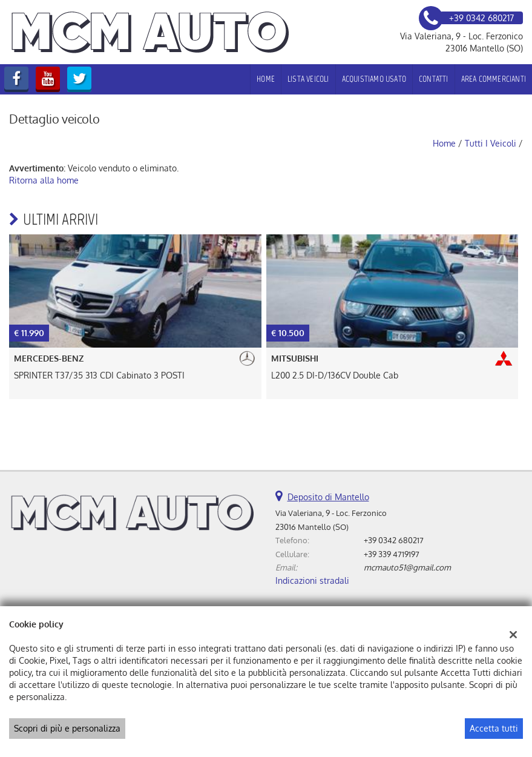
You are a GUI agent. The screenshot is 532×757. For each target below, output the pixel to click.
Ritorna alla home (44, 180)
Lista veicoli (308, 79)
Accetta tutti (494, 728)
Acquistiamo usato (374, 79)
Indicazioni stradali (312, 580)
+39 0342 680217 (394, 540)
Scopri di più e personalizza (67, 728)
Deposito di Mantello (328, 497)
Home (266, 79)
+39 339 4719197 (392, 554)
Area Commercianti (494, 79)
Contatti (434, 79)
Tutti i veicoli (491, 143)
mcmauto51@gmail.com (407, 567)
